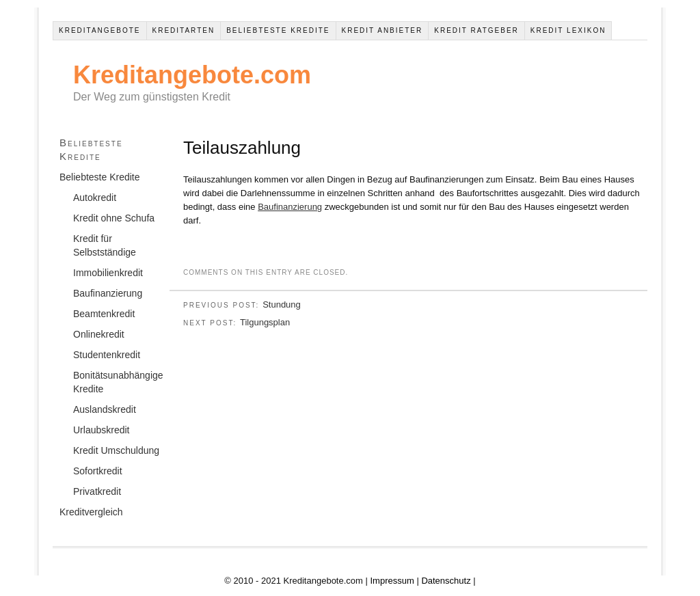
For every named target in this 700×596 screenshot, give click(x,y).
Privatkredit (97, 491)
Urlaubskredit (101, 430)
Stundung (282, 304)
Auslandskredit (105, 409)
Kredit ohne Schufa (114, 218)
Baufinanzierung (290, 207)
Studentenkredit (107, 355)
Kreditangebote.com (192, 75)
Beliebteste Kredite (278, 30)
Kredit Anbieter (382, 30)
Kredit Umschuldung (116, 450)
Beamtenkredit (104, 314)
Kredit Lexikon (568, 30)
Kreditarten (184, 30)
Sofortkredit (98, 471)
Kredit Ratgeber (476, 30)
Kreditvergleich (91, 512)
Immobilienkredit (108, 273)
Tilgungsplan (265, 322)
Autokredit (95, 198)
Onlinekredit (99, 334)
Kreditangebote (100, 30)
